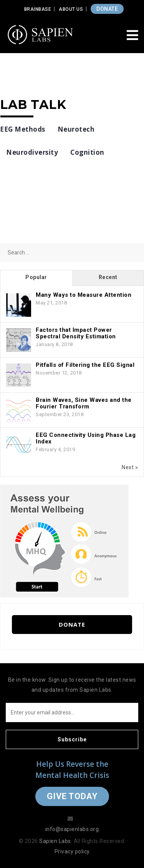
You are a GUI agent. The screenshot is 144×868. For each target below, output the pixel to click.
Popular (36, 277)
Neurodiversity (32, 152)
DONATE (107, 9)
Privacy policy (72, 851)
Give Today (72, 796)
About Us (71, 9)
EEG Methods (23, 129)
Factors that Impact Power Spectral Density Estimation (76, 333)
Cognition (87, 152)
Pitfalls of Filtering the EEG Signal (85, 365)
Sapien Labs (55, 841)
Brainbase (38, 9)
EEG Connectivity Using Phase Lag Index (86, 438)
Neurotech (76, 129)
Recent (108, 277)
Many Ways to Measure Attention (84, 295)
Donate (72, 624)
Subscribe (72, 739)
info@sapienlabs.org (72, 829)
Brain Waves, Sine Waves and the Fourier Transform (84, 403)
